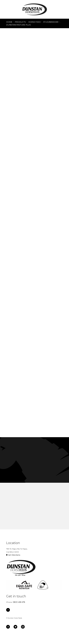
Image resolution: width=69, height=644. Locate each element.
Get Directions (13, 555)
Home (9, 22)
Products (20, 22)
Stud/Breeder (51, 22)
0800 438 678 (9, 9)
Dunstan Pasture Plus (18, 25)
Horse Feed (34, 22)
